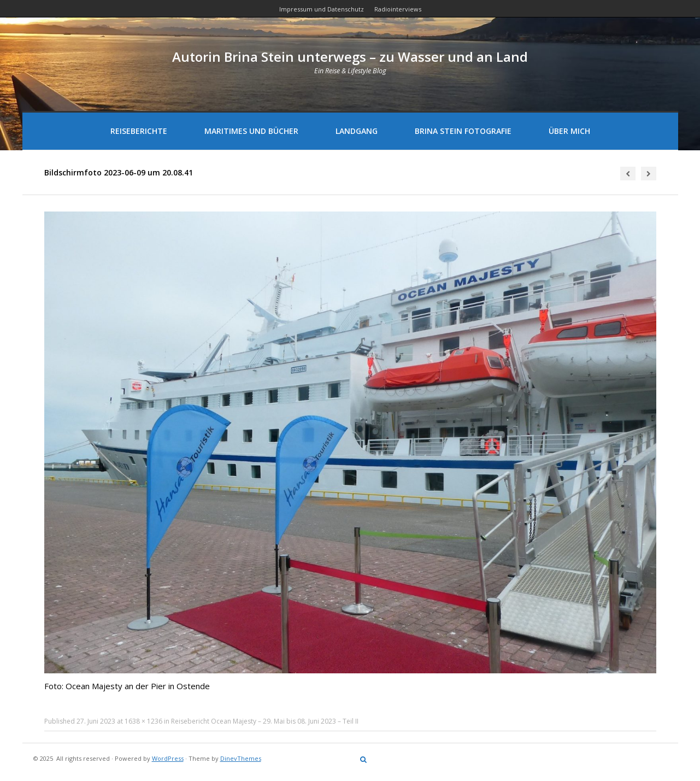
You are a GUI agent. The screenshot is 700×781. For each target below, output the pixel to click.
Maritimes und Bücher (251, 131)
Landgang (357, 131)
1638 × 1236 (143, 721)
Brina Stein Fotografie (463, 131)
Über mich (569, 131)
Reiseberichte (139, 131)
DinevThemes (241, 758)
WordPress (168, 758)
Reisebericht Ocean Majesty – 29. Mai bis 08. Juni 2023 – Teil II (265, 721)
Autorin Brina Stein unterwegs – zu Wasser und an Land (350, 57)
